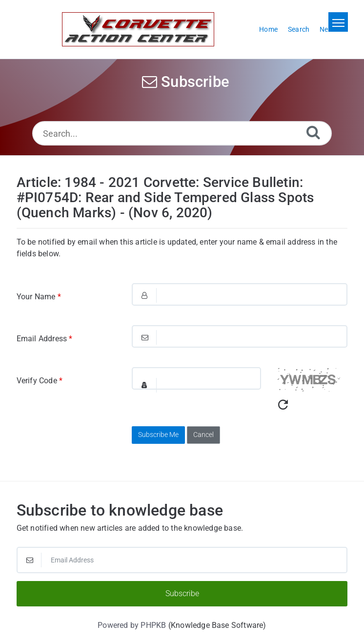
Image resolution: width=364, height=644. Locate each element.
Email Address (45, 339)
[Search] (313, 132)
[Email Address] (182, 560)
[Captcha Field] (196, 378)
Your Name (39, 297)
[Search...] (182, 133)
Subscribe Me (158, 435)
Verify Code (40, 381)
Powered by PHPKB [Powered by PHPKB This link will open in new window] (132, 625)
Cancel (203, 435)
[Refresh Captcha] (283, 405)
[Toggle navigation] (338, 22)
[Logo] (138, 29)
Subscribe (182, 593)
